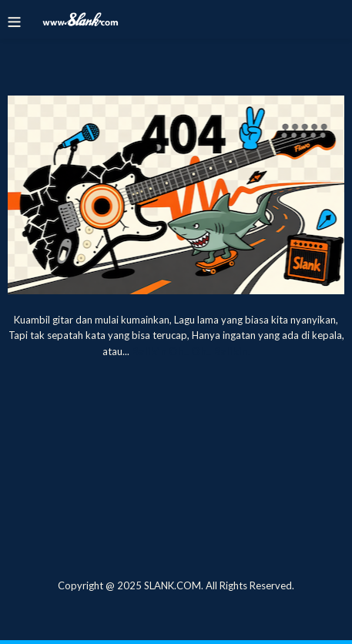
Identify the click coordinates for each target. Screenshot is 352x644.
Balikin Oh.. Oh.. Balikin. (191, 351)
